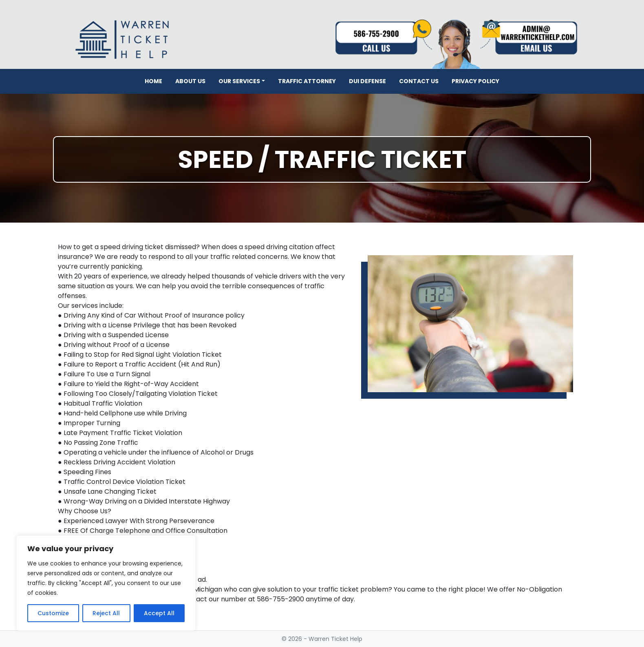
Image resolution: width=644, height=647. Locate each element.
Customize (53, 613)
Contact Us (419, 81)
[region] (106, 583)
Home (153, 81)
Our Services (239, 81)
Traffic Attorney (307, 81)
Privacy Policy (475, 81)
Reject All (106, 613)
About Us (190, 81)
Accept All (159, 613)
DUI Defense (367, 81)
